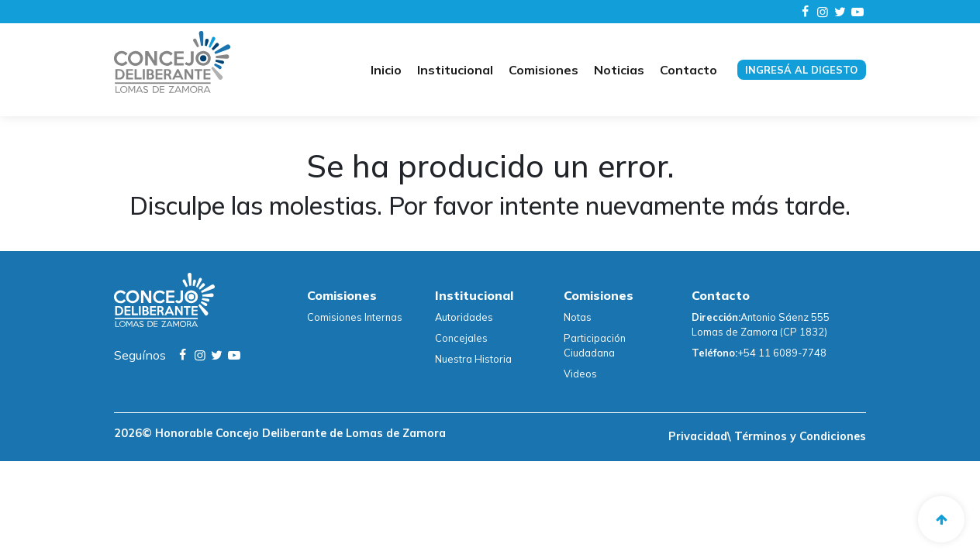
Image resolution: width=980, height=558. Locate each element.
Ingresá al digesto (801, 70)
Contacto (688, 70)
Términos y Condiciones (799, 436)
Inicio (386, 70)
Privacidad (698, 436)
